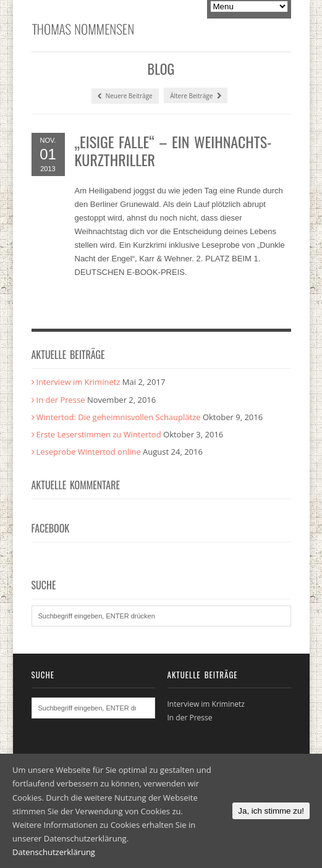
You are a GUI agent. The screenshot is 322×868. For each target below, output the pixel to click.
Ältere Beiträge (196, 95)
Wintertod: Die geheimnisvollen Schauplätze (119, 417)
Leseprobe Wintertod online (89, 452)
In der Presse (61, 400)
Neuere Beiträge (125, 96)
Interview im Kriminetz (78, 382)
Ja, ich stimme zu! (271, 811)
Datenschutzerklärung (54, 852)
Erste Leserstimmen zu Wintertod (99, 434)
